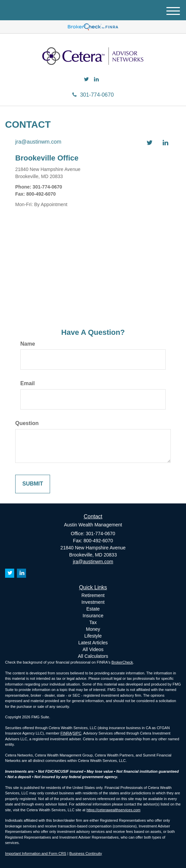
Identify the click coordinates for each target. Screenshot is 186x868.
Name (28, 344)
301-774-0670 (93, 95)
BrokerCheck (122, 662)
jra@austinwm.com (38, 142)
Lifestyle (93, 636)
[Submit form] (33, 484)
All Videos (93, 649)
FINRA (66, 733)
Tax (93, 622)
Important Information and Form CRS (36, 853)
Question (27, 423)
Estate (93, 609)
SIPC (77, 733)
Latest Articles (93, 643)
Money (93, 629)
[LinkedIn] (96, 80)
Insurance (93, 616)
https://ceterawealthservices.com (114, 810)
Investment (93, 602)
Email (28, 383)
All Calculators (93, 656)
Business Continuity (86, 853)
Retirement (93, 595)
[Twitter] (86, 80)
